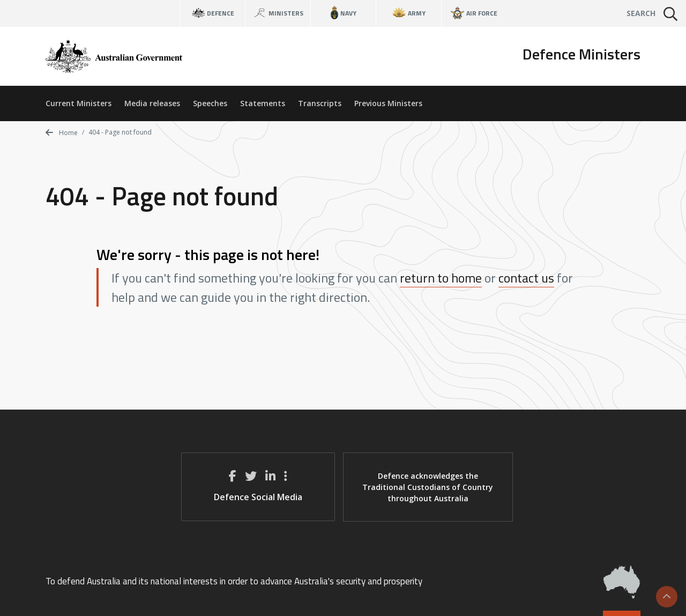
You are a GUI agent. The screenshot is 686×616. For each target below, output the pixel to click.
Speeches (210, 103)
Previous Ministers (388, 103)
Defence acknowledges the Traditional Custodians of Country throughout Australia (428, 487)
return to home (441, 278)
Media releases (152, 103)
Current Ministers (79, 103)
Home (62, 133)
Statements (263, 103)
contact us (526, 278)
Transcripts (320, 103)
